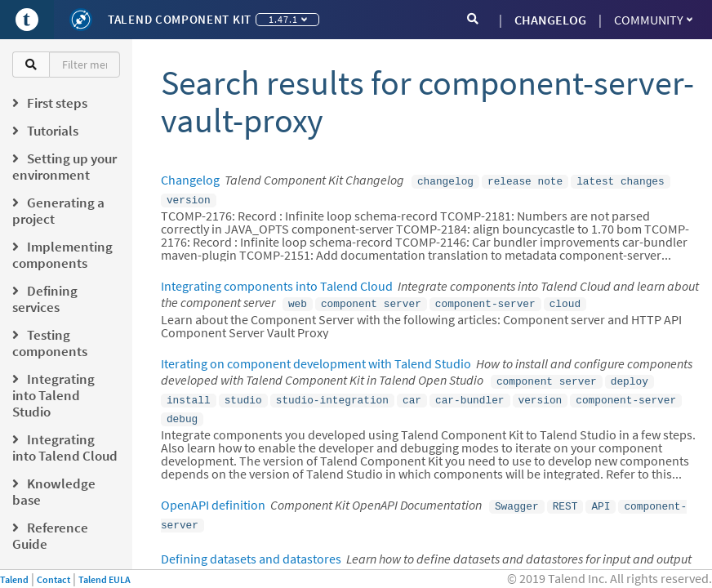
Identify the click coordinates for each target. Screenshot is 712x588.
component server (371, 300)
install (189, 393)
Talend (14, 579)
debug (182, 410)
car (412, 393)
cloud (565, 300)
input (463, 563)
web (298, 300)
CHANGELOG (550, 20)
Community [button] (653, 20)
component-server (485, 300)
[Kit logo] (81, 20)
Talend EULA (105, 579)
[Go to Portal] (27, 20)
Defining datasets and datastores (251, 546)
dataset (335, 563)
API (601, 496)
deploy (630, 376)
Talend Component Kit (180, 19)
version (189, 198)
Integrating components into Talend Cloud (277, 283)
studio (243, 393)
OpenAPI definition (213, 495)
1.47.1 (288, 19)
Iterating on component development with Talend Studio (316, 359)
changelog (445, 180)
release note (525, 180)
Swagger (517, 496)
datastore (271, 563)
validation (402, 563)
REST (565, 496)
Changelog (190, 180)
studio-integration (332, 393)
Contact (53, 579)
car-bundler (469, 393)
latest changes (621, 180)
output (511, 563)
